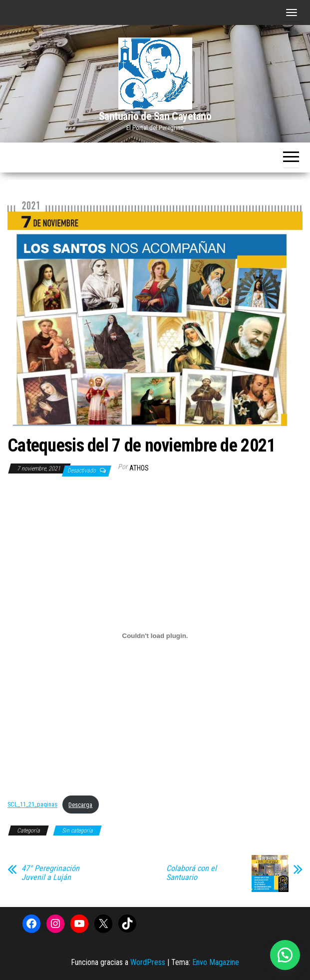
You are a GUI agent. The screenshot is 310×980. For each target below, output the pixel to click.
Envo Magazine (216, 962)
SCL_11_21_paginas (32, 805)
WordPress (148, 962)
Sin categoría (77, 830)
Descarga (80, 805)
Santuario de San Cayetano (155, 116)
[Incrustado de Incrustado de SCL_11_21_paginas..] (155, 635)
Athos (139, 468)
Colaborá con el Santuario (191, 873)
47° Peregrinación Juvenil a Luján (50, 873)
